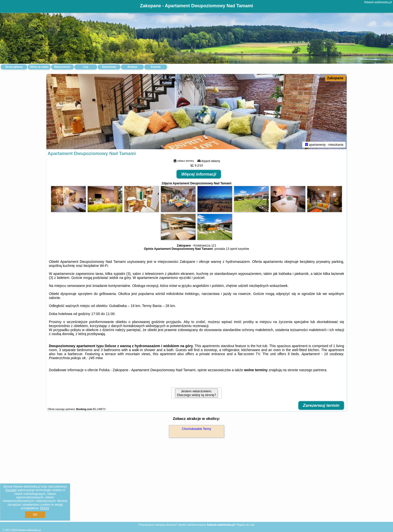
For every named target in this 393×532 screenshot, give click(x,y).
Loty (86, 67)
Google (11, 490)
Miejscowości (62, 67)
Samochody (109, 67)
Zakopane (335, 78)
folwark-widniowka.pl (378, 2)
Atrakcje (132, 67)
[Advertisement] (197, 485)
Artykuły (156, 67)
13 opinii (231, 249)
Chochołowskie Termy (197, 429)
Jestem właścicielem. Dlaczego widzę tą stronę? (197, 393)
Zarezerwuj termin (321, 405)
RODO (45, 508)
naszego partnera (313, 370)
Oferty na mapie (39, 67)
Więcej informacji (199, 174)
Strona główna (14, 67)
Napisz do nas (246, 525)
